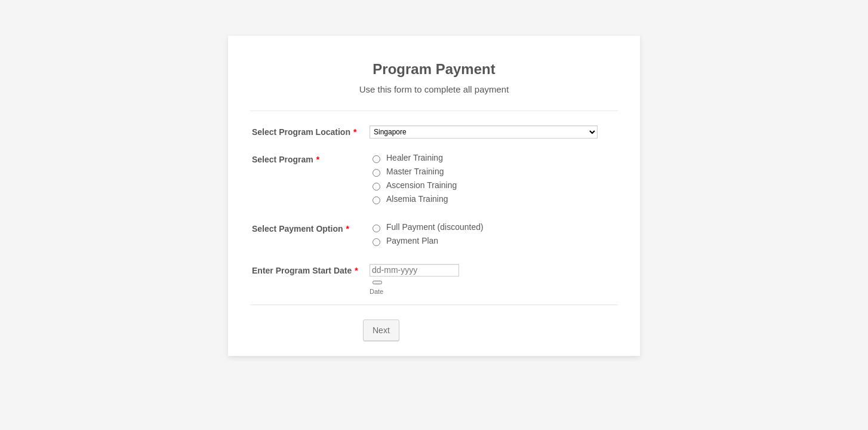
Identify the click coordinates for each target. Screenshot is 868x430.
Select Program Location (304, 132)
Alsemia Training (417, 199)
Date (376, 291)
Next (381, 330)
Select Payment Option (301, 229)
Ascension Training (421, 185)
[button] (377, 282)
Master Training (415, 171)
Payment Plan (412, 241)
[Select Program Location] (484, 132)
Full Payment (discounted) (435, 227)
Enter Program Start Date (305, 271)
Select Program (286, 159)
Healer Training (415, 158)
